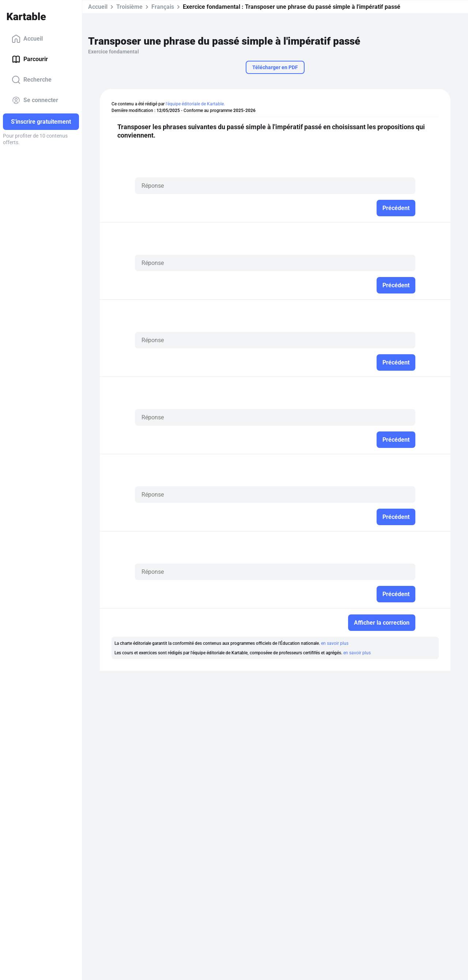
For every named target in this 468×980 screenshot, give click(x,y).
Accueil (27, 39)
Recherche (32, 80)
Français (163, 7)
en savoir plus (335, 643)
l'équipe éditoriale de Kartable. (195, 104)
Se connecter (35, 100)
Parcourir (30, 59)
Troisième (129, 7)
